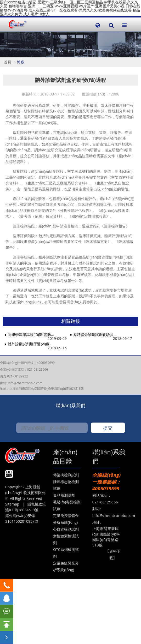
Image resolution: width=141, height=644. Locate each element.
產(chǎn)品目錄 (65, 456)
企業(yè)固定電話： (14, 369)
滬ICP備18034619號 (22, 510)
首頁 (8, 62)
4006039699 (46, 363)
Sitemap (12, 504)
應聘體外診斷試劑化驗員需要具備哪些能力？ (96, 335)
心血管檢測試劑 (66, 529)
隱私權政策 (37, 504)
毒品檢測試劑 (64, 495)
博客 (21, 62)
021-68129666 (38, 369)
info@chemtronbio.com (25, 383)
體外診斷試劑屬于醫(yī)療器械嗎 (31, 344)
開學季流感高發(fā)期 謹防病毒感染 (31, 335)
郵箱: (4, 383)
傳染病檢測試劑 (66, 475)
